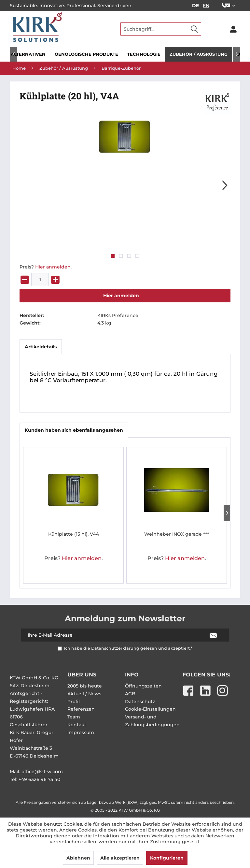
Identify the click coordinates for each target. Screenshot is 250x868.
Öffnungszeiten (143, 686)
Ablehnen (78, 858)
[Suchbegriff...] (161, 29)
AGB (130, 694)
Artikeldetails (41, 347)
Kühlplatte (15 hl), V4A (74, 534)
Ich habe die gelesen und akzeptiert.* (128, 648)
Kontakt (77, 725)
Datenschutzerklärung (115, 648)
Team (74, 717)
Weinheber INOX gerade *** (177, 534)
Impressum (81, 732)
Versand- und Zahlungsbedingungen (152, 721)
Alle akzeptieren (120, 858)
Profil (74, 702)
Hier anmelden (53, 267)
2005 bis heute (85, 686)
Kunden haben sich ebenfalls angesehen (74, 430)
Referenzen (81, 709)
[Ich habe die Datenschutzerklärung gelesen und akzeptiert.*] (60, 649)
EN (206, 6)
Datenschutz (140, 702)
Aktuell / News (84, 694)
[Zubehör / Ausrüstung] (199, 54)
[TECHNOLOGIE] (144, 54)
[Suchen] (194, 29)
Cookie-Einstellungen (150, 709)
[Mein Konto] (233, 29)
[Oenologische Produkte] (86, 54)
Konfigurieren (167, 858)
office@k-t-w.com (42, 772)
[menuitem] (229, 6)
